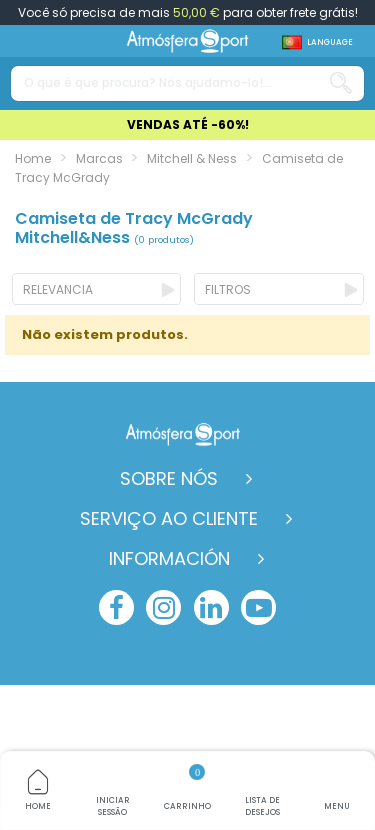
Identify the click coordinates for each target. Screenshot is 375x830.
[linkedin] (211, 607)
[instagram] (163, 607)
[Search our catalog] (341, 83)
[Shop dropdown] (317, 42)
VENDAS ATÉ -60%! (188, 124)
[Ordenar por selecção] (97, 289)
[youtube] (258, 607)
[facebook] (116, 607)
